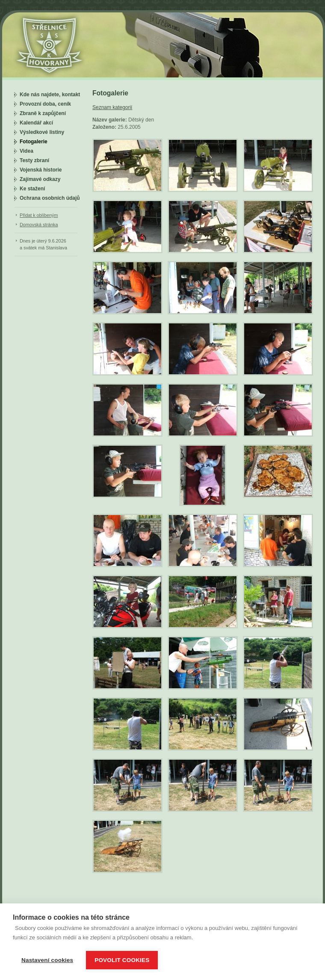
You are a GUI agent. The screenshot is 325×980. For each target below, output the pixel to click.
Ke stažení (32, 189)
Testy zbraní (34, 160)
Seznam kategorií (112, 107)
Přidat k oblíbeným (39, 215)
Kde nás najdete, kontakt (50, 95)
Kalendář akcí (36, 123)
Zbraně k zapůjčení (43, 113)
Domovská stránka (39, 225)
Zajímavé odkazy (40, 179)
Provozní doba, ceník (45, 104)
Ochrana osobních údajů (50, 198)
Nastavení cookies (47, 960)
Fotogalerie (34, 142)
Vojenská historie (41, 170)
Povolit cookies (122, 960)
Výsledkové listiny (42, 132)
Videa (27, 151)
